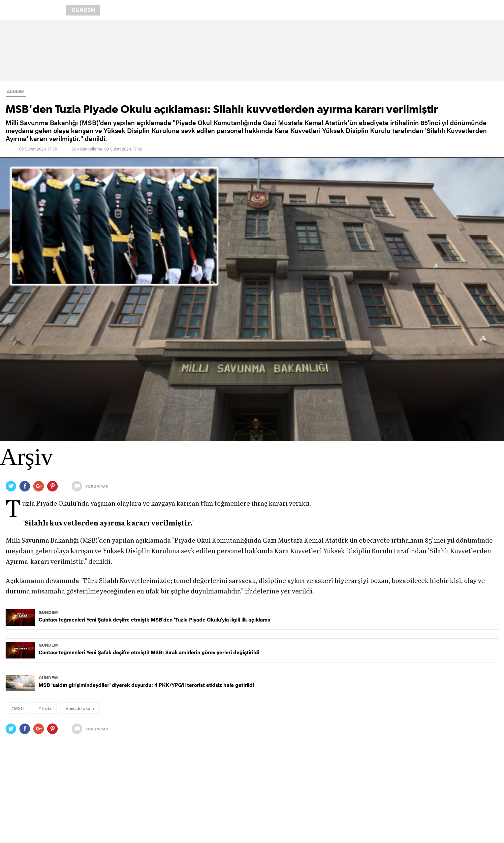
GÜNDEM (16, 91)
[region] (252, 51)
